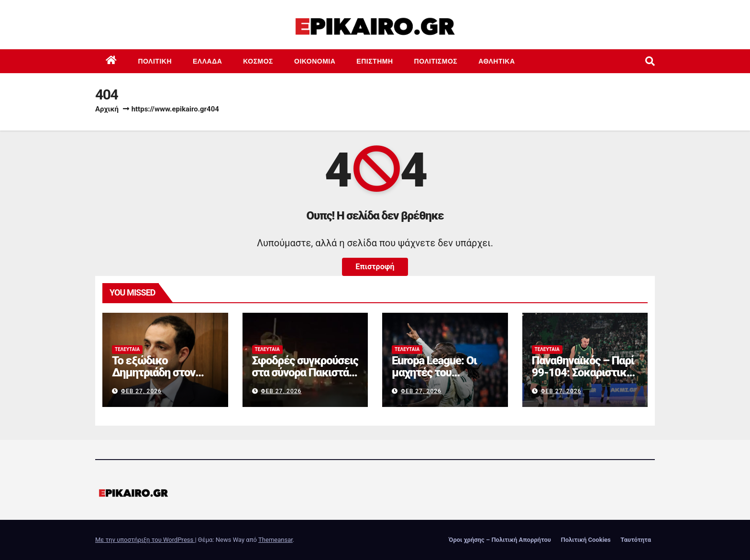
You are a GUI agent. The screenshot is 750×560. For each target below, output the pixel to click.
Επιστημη (375, 61)
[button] (650, 61)
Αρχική (107, 109)
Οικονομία (315, 61)
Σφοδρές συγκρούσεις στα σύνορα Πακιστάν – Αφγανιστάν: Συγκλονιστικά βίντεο (305, 379)
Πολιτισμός (436, 61)
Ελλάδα (207, 61)
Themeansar (276, 540)
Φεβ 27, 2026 (141, 391)
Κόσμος (258, 61)
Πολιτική (155, 61)
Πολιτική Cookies (585, 540)
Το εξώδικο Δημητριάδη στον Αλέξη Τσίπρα (154, 373)
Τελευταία (127, 349)
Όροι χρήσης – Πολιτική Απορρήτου (500, 540)
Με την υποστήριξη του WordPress (145, 540)
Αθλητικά (496, 61)
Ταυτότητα (636, 540)
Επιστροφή (375, 267)
